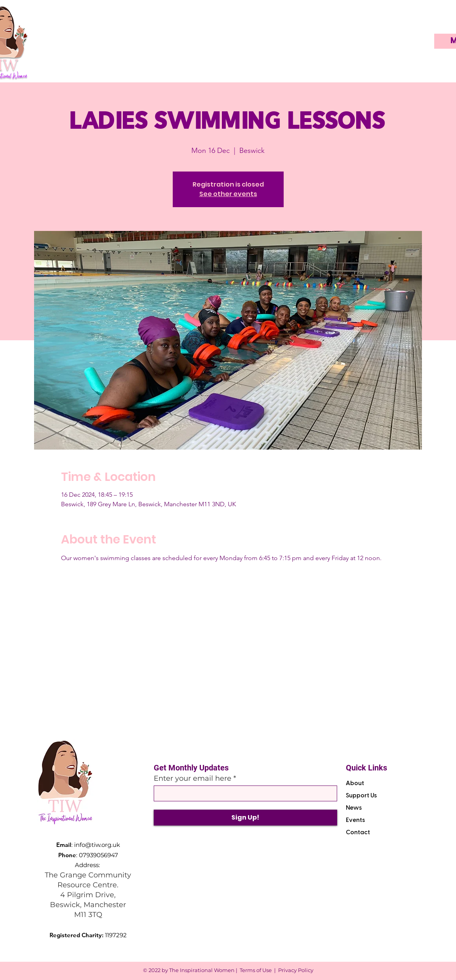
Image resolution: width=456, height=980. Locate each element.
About (355, 784)
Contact (358, 833)
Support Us (361, 796)
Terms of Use (256, 970)
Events (355, 820)
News (354, 808)
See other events (228, 194)
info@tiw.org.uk (97, 845)
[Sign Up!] (245, 818)
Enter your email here (193, 778)
